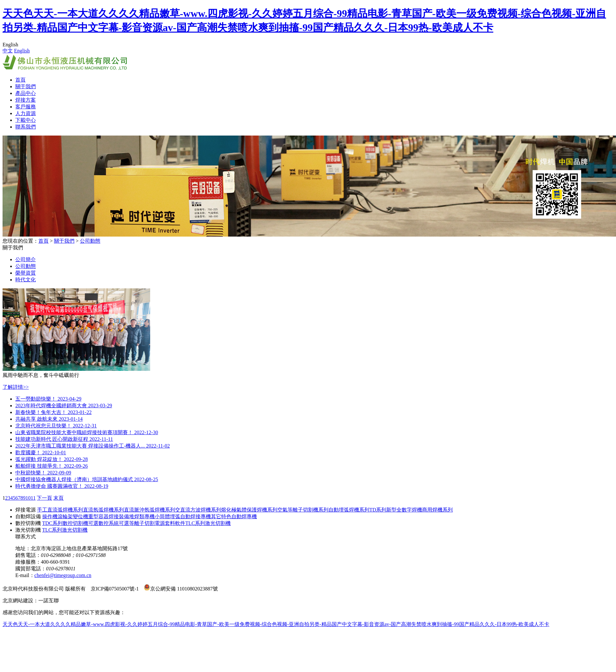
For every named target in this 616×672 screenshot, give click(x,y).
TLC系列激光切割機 (208, 523)
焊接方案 (26, 100)
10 (28, 498)
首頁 (20, 80)
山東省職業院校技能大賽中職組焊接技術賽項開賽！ (87, 432)
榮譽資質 (26, 273)
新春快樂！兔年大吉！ (54, 412)
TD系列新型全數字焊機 (396, 510)
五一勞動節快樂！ (48, 399)
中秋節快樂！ (43, 473)
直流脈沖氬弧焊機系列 (150, 510)
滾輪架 (65, 516)
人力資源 (26, 113)
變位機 (81, 516)
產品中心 (26, 93)
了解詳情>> (16, 387)
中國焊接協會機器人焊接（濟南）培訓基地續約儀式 (87, 479)
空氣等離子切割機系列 (303, 510)
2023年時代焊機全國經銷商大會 (64, 406)
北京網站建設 (18, 601)
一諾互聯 (49, 601)
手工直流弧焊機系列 (60, 510)
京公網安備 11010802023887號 (181, 589)
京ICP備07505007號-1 (115, 589)
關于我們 (26, 86)
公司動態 (90, 241)
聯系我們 (26, 127)
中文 (8, 51)
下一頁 (44, 498)
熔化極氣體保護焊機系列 (249, 510)
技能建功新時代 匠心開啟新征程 (64, 439)
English (22, 51)
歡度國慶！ (41, 453)
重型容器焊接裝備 (109, 516)
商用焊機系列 (437, 510)
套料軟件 (175, 523)
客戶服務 (26, 107)
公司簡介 (26, 259)
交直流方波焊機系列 (198, 510)
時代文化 (26, 280)
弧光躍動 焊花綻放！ (52, 459)
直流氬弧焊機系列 (104, 510)
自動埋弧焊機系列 (349, 510)
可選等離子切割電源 (142, 523)
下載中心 (26, 120)
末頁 (58, 498)
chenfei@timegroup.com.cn (63, 575)
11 (33, 498)
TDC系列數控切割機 (65, 523)
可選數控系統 (104, 523)
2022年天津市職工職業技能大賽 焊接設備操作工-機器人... (92, 446)
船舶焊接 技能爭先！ (52, 466)
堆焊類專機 (142, 516)
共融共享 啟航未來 (49, 419)
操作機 (50, 516)
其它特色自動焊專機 (234, 516)
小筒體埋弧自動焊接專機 (183, 516)
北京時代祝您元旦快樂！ (56, 426)
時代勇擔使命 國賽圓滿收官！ (62, 486)
